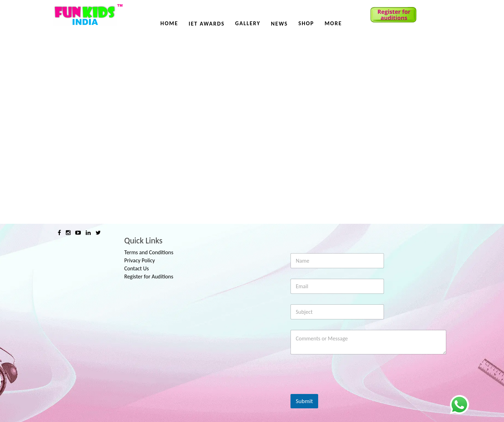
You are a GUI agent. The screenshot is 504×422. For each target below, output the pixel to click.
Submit (304, 401)
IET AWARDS (207, 24)
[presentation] (344, 389)
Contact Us (136, 268)
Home (169, 23)
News (279, 24)
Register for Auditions (149, 276)
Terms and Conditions (149, 252)
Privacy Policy (140, 260)
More (333, 23)
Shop (306, 23)
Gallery (248, 23)
